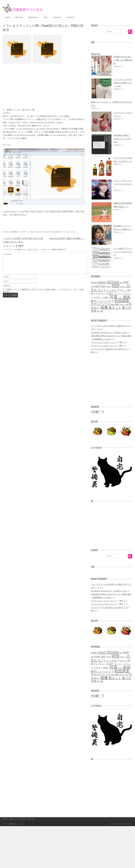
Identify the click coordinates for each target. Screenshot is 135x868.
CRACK (44, 232)
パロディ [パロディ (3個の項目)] (98, 297)
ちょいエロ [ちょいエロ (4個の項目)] (110, 290)
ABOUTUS (19, 18)
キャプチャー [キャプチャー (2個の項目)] (100, 294)
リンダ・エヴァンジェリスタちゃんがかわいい (123, 184)
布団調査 (55, 232)
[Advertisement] (44, 87)
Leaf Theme (113, 824)
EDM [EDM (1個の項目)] (121, 283)
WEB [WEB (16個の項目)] (115, 286)
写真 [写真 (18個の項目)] (114, 297)
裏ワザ (61, 232)
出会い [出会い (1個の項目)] (121, 298)
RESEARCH (33, 18)
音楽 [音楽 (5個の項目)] (94, 311)
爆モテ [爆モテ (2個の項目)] (97, 308)
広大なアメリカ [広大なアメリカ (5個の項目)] (101, 304)
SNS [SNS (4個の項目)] (103, 286)
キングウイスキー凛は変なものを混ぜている (109, 349)
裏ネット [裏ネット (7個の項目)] (115, 308)
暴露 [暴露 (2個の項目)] (117, 304)
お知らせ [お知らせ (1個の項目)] (123, 287)
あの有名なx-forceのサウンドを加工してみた (109, 333)
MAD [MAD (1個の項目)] (92, 287)
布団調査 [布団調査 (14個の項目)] (122, 301)
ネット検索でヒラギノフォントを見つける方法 (123, 252)
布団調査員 (14, 232)
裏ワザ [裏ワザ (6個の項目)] (127, 308)
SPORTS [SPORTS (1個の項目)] (108, 287)
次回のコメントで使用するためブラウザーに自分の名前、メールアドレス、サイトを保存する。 (43, 291)
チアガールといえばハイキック (104, 342)
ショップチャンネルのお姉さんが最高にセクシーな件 (123, 83)
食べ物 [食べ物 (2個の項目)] (100, 311)
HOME (7, 18)
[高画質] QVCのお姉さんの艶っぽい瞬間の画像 (123, 60)
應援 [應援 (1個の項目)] (113, 305)
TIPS (46, 18)
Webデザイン (25, 232)
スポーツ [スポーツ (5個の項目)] (112, 293)
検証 (32, 232)
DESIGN (49, 232)
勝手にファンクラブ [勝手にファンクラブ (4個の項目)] (102, 301)
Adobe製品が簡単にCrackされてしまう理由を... (122, 139)
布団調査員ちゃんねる (16, 824)
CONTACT (71, 18)
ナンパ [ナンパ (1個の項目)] (120, 294)
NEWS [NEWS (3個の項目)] (97, 286)
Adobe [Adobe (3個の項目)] (94, 282)
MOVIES (58, 18)
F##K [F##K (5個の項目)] (126, 282)
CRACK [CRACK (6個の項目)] (102, 282)
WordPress (129, 824)
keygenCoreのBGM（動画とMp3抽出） (67, 238)
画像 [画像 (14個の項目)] (104, 307)
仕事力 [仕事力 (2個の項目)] (106, 297)
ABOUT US (13, 819)
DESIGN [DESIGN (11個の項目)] (113, 282)
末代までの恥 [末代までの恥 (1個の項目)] (124, 305)
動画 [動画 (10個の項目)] (127, 297)
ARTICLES (22, 819)
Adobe (39, 232)
